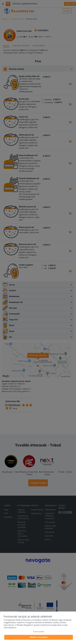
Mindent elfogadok (39, 637)
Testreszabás (39, 632)
